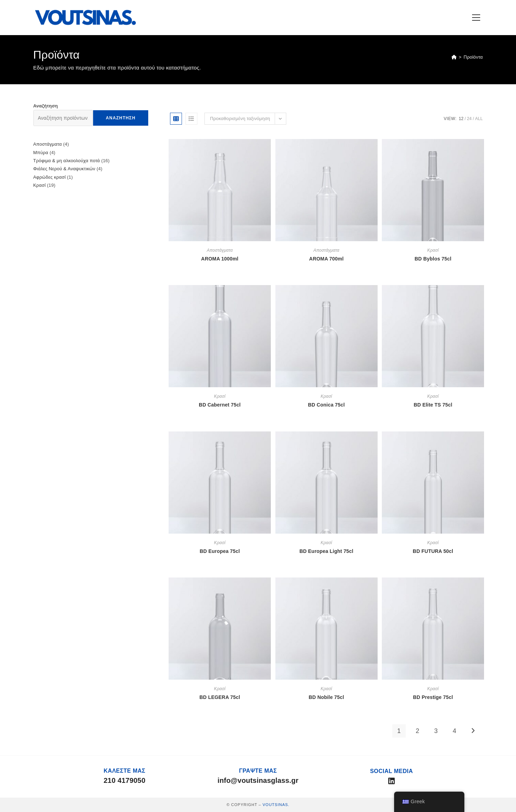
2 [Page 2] (417, 731)
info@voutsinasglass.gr (258, 780)
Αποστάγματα (220, 250)
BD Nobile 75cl (326, 697)
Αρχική (483, 393)
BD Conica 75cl (326, 405)
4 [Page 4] (455, 731)
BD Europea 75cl (220, 551)
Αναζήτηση (46, 106)
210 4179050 (125, 780)
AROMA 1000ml (220, 259)
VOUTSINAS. (276, 805)
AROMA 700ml (326, 259)
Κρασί (433, 250)
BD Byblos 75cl (433, 259)
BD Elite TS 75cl (433, 405)
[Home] (454, 57)
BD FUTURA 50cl (433, 551)
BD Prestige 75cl (433, 697)
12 (461, 119)
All (479, 119)
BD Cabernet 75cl (220, 405)
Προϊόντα (473, 57)
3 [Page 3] (436, 731)
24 (469, 119)
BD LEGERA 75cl (220, 697)
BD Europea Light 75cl (326, 551)
